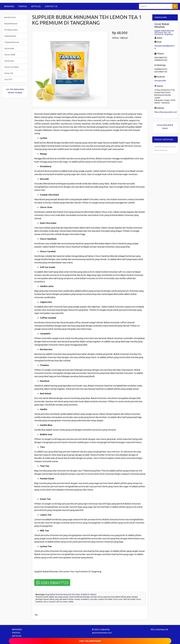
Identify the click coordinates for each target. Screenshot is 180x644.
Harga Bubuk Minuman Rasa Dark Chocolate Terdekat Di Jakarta (71, 594)
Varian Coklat (10, 55)
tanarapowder (160, 81)
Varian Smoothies (12, 67)
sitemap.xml (162, 629)
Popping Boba (10, 36)
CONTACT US (51, 6)
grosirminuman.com (102, 633)
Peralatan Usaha (11, 30)
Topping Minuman (12, 42)
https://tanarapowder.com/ (166, 112)
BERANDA (9, 6)
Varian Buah (9, 48)
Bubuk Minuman (11, 24)
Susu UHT (8, 79)
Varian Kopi (9, 61)
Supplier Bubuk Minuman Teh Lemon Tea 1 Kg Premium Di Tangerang (164, 33)
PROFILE (23, 6)
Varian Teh (9, 73)
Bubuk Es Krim (10, 17)
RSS (153, 629)
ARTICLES (36, 6)
